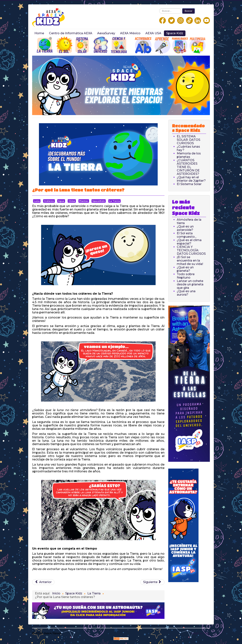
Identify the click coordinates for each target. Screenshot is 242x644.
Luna (37, 201)
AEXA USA (153, 33)
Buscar (188, 11)
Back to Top (201, 633)
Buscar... (159, 8)
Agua (61, 201)
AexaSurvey (106, 33)
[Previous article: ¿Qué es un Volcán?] (43, 582)
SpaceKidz (99, 201)
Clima (72, 201)
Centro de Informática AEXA (71, 33)
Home (39, 33)
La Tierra (114, 201)
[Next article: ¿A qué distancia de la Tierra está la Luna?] (152, 582)
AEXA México (130, 33)
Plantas (84, 201)
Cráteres (49, 201)
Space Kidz (175, 33)
